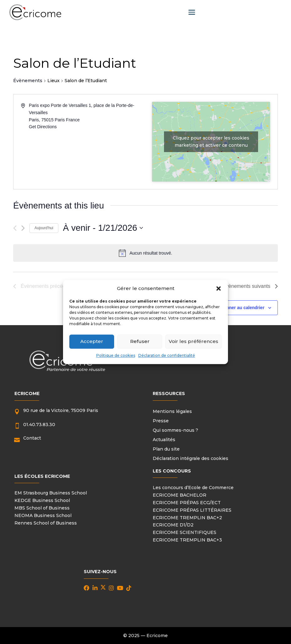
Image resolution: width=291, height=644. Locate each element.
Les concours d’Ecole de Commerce (193, 488)
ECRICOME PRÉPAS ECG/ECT (187, 503)
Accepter (92, 342)
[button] (219, 288)
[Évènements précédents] (15, 228)
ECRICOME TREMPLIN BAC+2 (187, 518)
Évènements (28, 81)
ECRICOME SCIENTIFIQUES (185, 532)
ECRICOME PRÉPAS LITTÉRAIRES (192, 510)
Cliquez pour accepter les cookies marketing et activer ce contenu (211, 142)
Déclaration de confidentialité (167, 355)
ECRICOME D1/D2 (173, 525)
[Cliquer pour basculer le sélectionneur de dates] (103, 228)
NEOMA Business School (43, 515)
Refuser (140, 342)
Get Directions (43, 127)
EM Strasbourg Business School (51, 493)
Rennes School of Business (46, 523)
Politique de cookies (116, 355)
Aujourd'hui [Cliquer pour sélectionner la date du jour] (44, 228)
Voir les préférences (193, 342)
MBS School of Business (42, 508)
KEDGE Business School (42, 500)
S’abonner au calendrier (240, 308)
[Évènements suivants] (23, 228)
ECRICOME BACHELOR (180, 495)
